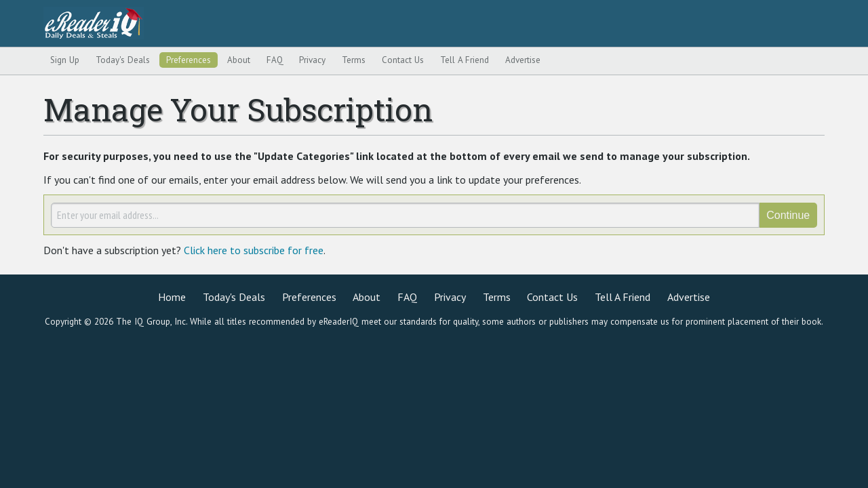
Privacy (312, 60)
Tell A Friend (465, 60)
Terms (354, 60)
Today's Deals (123, 60)
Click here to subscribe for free (254, 250)
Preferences (189, 60)
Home (172, 297)
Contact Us (403, 60)
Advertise (523, 60)
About (239, 60)
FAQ (275, 60)
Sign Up (65, 60)
